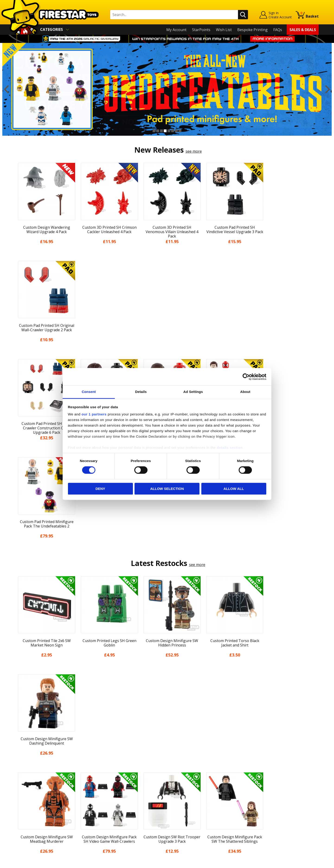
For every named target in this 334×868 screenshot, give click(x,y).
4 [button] (165, 131)
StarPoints (201, 30)
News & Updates (30, 786)
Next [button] (328, 89)
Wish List (224, 30)
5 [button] (169, 131)
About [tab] (245, 392)
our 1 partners (94, 414)
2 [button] (158, 131)
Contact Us (101, 766)
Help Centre (102, 774)
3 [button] (161, 131)
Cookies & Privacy (31, 813)
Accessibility (26, 820)
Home (21, 766)
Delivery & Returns (32, 800)
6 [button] (173, 131)
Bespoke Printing (252, 30)
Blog (19, 793)
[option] (167, 89)
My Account (176, 30)
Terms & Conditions (33, 807)
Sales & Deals (303, 30)
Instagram (204, 785)
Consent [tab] (89, 392)
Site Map (23, 833)
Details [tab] (141, 392)
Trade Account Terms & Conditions (122, 816)
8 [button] (180, 131)
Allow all (234, 489)
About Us (23, 780)
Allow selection (167, 489)
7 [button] (176, 131)
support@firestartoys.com (114, 789)
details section (230, 448)
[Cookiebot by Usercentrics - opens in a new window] (246, 377)
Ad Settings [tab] (193, 392)
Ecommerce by (301, 863)
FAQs (278, 30)
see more (194, 151)
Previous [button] (6, 89)
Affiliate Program (106, 824)
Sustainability (27, 826)
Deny (100, 489)
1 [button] (154, 131)
